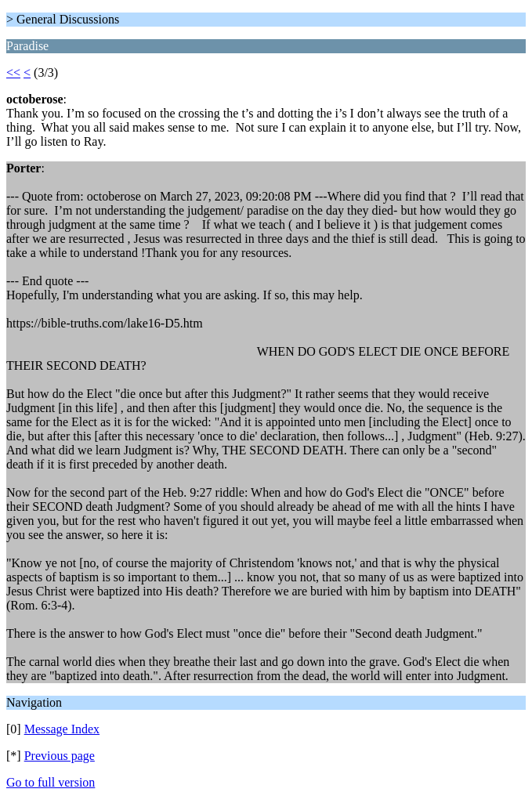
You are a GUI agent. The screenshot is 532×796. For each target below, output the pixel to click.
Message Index (62, 729)
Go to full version (51, 782)
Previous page (60, 756)
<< (13, 72)
